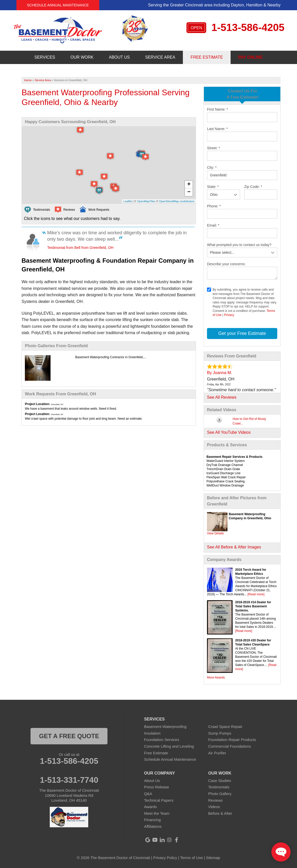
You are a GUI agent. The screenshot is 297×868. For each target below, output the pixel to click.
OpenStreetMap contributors (177, 201)
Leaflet (128, 201)
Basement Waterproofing (165, 727)
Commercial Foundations (230, 746)
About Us (152, 781)
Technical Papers (159, 800)
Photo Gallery (220, 794)
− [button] (189, 192)
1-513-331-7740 (69, 780)
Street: (214, 148)
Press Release (157, 787)
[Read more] (256, 594)
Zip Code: (253, 187)
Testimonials (219, 787)
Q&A (148, 794)
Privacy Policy (165, 858)
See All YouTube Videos (229, 432)
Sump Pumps (220, 733)
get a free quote (69, 736)
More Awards (216, 678)
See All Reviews (222, 397)
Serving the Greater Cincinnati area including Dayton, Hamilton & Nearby (214, 5)
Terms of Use (192, 858)
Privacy (229, 315)
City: (212, 167)
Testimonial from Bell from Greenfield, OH (80, 248)
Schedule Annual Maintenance (58, 5)
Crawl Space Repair (225, 727)
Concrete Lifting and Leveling (169, 746)
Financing (152, 820)
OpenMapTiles (146, 201)
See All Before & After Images (234, 547)
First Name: (217, 109)
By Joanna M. (220, 373)
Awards (151, 807)
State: (213, 187)
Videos (214, 807)
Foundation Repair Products (232, 740)
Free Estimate (156, 753)
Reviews (216, 800)
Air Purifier (217, 753)
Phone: (214, 206)
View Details (215, 533)
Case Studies (220, 781)
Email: (213, 225)
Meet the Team (157, 813)
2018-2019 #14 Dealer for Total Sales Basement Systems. (253, 606)
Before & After (220, 813)
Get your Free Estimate (242, 333)
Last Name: (217, 129)
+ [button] (189, 185)
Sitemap (213, 858)
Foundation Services (162, 740)
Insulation (152, 733)
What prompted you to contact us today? (239, 245)
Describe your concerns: (226, 264)
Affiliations (153, 826)
